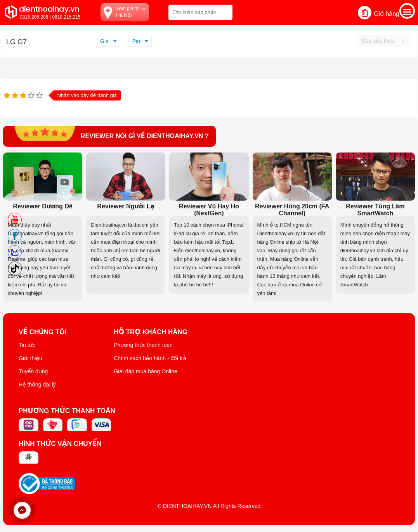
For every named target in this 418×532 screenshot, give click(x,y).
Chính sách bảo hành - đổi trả (150, 358)
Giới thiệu (30, 358)
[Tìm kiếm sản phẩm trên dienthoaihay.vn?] (200, 12)
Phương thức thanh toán (143, 345)
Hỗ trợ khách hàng (151, 332)
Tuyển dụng (33, 371)
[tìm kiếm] (224, 11)
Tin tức (27, 345)
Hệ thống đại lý (37, 385)
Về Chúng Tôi (42, 332)
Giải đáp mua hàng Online (145, 371)
